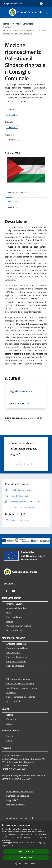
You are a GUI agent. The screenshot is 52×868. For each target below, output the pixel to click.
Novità (16, 24)
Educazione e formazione (18, 679)
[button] (26, 863)
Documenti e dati (14, 630)
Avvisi (9, 724)
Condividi (12, 109)
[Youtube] (14, 591)
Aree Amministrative (16, 608)
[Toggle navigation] (6, 12)
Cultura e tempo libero (17, 648)
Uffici (9, 613)
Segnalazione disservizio (18, 796)
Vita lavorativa (13, 653)
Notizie (10, 715)
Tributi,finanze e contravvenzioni (22, 688)
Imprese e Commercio (17, 657)
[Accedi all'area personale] (41, 4)
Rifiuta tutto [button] (26, 858)
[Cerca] (46, 12)
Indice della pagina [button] (18, 192)
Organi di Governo (15, 604)
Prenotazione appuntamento (20, 791)
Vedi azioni (12, 115)
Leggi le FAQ (12, 800)
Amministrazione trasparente (20, 818)
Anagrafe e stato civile (17, 644)
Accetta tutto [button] (26, 851)
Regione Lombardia (13, 3)
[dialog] (26, 844)
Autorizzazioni (13, 701)
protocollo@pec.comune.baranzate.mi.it (26, 775)
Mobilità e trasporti (15, 666)
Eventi (9, 740)
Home (6, 24)
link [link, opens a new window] (11, 845)
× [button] (49, 824)
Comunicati (28, 24)
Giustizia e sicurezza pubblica (20, 684)
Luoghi (10, 736)
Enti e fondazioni (14, 617)
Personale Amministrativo (19, 626)
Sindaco (7, 27)
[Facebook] (7, 591)
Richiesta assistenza (16, 805)
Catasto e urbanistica (16, 661)
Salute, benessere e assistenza (21, 697)
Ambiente (11, 692)
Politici (10, 621)
